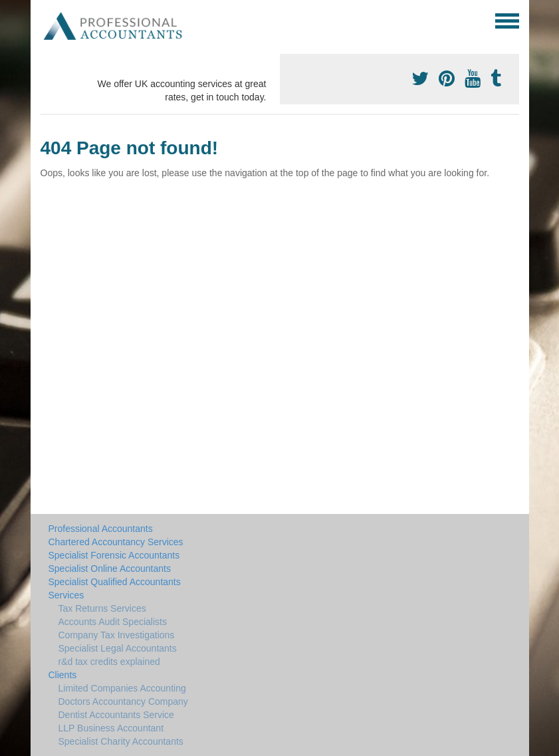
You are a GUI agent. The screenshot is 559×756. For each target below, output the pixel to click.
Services (66, 595)
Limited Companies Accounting (122, 688)
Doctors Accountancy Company (123, 701)
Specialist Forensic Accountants (114, 555)
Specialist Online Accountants (110, 568)
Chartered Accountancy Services (116, 542)
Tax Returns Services (102, 608)
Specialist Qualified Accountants (115, 582)
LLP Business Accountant (111, 728)
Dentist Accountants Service (116, 715)
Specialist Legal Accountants (118, 648)
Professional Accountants (101, 529)
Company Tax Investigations (117, 635)
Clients (63, 675)
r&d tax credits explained (109, 662)
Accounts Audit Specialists (113, 622)
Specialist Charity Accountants (121, 741)
